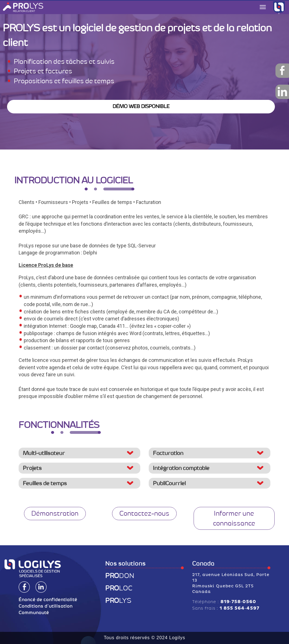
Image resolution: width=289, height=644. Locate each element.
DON (120, 576)
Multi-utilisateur (44, 453)
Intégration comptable (181, 468)
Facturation (168, 453)
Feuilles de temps (45, 483)
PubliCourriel (169, 483)
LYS (118, 601)
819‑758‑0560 (238, 602)
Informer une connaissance (234, 518)
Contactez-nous (144, 513)
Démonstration (55, 513)
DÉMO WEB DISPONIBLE (141, 106)
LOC (119, 588)
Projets (32, 468)
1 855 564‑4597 (239, 608)
